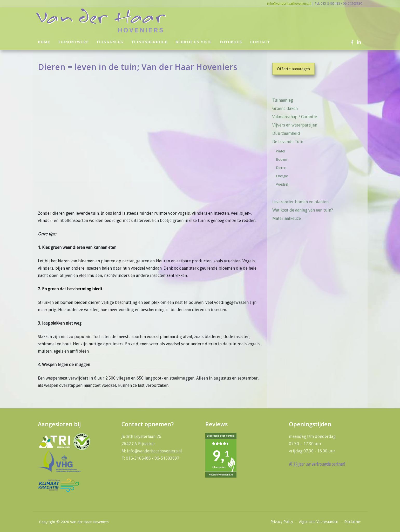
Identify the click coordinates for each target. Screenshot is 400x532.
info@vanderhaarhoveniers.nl (289, 3)
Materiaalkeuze (287, 218)
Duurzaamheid (286, 133)
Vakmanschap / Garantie (295, 117)
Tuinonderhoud (150, 42)
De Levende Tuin (290, 142)
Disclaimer (353, 522)
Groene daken (285, 108)
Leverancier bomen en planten (300, 202)
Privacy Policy (282, 522)
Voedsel (282, 184)
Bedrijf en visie (194, 42)
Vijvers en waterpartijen (295, 125)
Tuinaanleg (110, 42)
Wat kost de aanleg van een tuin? (303, 210)
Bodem (282, 159)
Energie (282, 176)
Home (44, 42)
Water (281, 151)
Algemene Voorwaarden (319, 522)
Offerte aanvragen (293, 69)
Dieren (281, 168)
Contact (260, 42)
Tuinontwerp (73, 42)
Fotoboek (231, 42)
